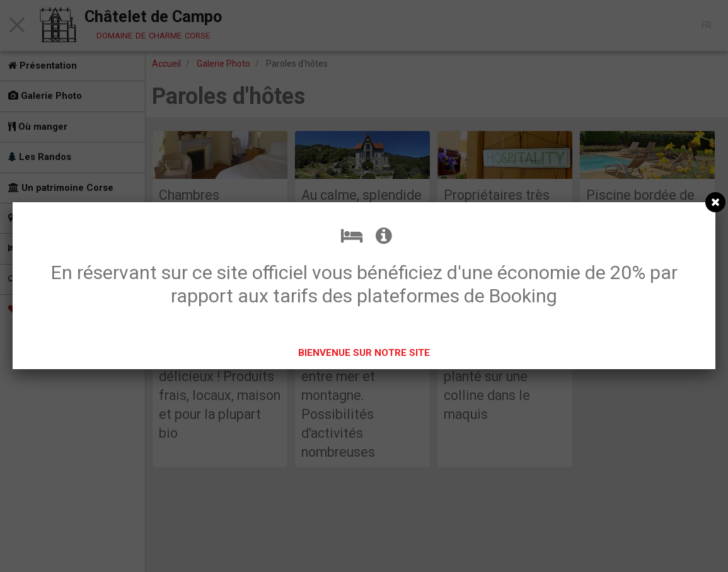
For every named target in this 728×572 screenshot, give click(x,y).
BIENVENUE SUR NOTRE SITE (364, 353)
